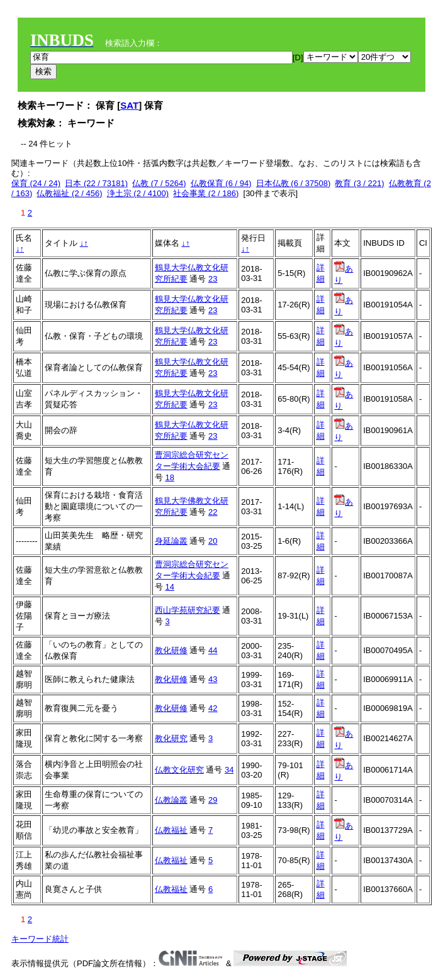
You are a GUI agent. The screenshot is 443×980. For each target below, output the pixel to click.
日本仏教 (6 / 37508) (294, 183)
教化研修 (171, 650)
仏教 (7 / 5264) (159, 183)
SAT (129, 105)
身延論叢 (171, 541)
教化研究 (171, 738)
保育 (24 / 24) (36, 183)
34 (229, 770)
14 (169, 587)
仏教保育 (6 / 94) (221, 183)
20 (213, 541)
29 (213, 800)
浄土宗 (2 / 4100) (138, 193)
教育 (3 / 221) (359, 183)
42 (213, 708)
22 (213, 512)
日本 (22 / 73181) (96, 183)
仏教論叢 (171, 800)
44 (213, 650)
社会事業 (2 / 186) (206, 193)
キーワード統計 (40, 939)
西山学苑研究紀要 (188, 610)
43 (213, 679)
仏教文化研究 (179, 770)
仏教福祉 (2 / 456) (69, 193)
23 (213, 279)
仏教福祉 (171, 830)
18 (169, 477)
